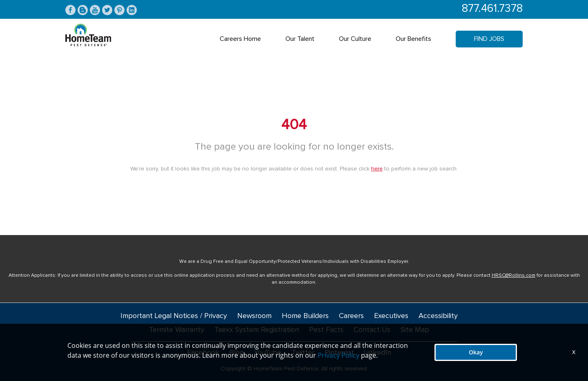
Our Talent (300, 39)
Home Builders (305, 316)
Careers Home (240, 39)
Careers (351, 316)
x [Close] (574, 352)
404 (294, 125)
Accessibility (438, 316)
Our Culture (355, 39)
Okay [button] (476, 352)
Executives (391, 316)
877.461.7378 (492, 9)
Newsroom (254, 316)
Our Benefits (413, 39)
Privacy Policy (339, 355)
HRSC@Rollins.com (513, 276)
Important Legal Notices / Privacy (174, 316)
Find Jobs (489, 39)
